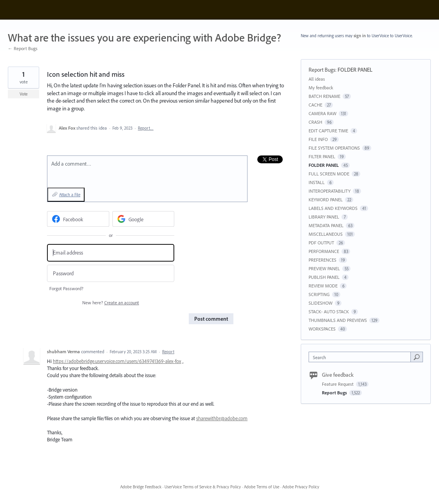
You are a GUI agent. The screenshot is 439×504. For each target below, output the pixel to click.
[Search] (417, 357)
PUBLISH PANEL (324, 277)
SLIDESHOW (321, 303)
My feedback (321, 88)
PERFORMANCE (324, 251)
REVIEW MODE (323, 286)
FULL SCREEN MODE (329, 174)
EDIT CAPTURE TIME (328, 131)
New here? (111, 303)
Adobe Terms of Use (262, 487)
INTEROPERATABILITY (330, 191)
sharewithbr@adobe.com (222, 418)
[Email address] (111, 253)
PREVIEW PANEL (324, 268)
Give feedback (338, 375)
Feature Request (338, 384)
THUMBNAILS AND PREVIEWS (338, 320)
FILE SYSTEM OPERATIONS (334, 148)
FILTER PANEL (322, 156)
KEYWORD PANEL (326, 200)
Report (168, 352)
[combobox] (361, 357)
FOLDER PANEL (355, 70)
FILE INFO (318, 139)
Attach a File (70, 195)
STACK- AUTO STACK (329, 312)
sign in (360, 36)
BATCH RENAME (324, 96)
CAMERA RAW (322, 113)
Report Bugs (322, 70)
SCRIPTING (319, 294)
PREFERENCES (322, 260)
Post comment (211, 319)
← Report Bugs (23, 48)
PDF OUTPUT (321, 243)
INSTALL (317, 182)
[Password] (111, 274)
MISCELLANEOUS (326, 234)
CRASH (315, 122)
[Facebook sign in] (78, 219)
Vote (24, 94)
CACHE (315, 105)
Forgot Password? (66, 288)
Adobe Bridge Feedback (141, 487)
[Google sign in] (144, 219)
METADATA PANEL (326, 225)
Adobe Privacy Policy (301, 487)
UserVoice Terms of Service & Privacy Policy (203, 487)
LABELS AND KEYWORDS (333, 208)
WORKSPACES (322, 329)
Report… (146, 128)
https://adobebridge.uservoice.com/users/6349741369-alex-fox (117, 361)
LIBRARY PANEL (324, 217)
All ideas (317, 79)
